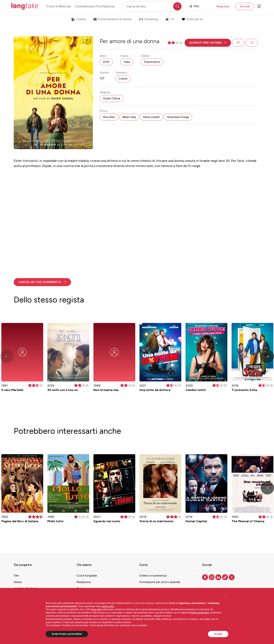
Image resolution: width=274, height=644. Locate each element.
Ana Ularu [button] (109, 117)
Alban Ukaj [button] (129, 117)
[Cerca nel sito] (153, 6)
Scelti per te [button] (192, 19)
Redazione (84, 582)
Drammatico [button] (152, 62)
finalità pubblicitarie (199, 613)
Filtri (194, 6)
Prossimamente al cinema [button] (113, 19)
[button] (208, 43)
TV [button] (170, 19)
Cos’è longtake (87, 576)
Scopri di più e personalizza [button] (67, 634)
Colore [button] (123, 79)
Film (16, 576)
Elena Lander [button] (151, 117)
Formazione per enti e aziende (160, 582)
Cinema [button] (79, 19)
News (18, 582)
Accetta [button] (218, 634)
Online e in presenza (153, 576)
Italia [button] (127, 62)
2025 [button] (106, 62)
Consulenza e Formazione (95, 6)
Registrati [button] (223, 6)
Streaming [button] (149, 19)
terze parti (96, 609)
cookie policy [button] (108, 606)
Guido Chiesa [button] (112, 98)
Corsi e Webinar (59, 6)
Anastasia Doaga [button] (178, 117)
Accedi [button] (245, 6)
